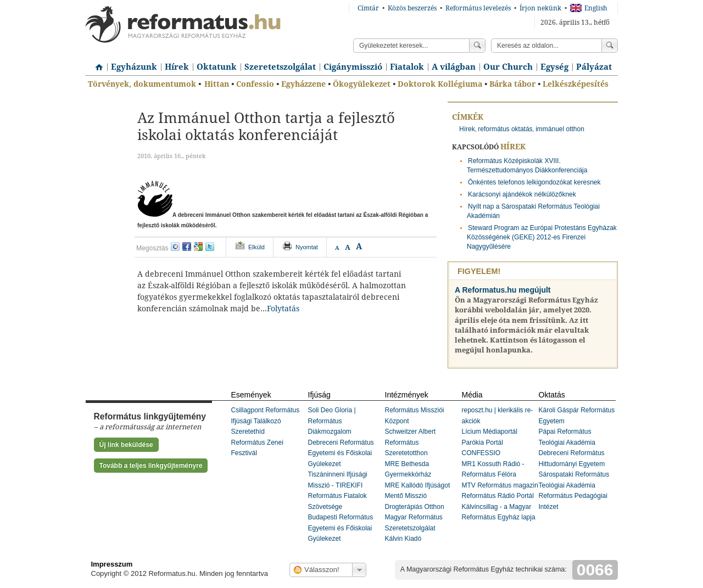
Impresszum (112, 564)
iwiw (175, 247)
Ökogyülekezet (362, 84)
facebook (187, 247)
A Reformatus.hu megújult (503, 290)
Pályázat (594, 67)
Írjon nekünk (540, 8)
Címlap (96, 63)
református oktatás (505, 129)
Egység (554, 67)
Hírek (177, 67)
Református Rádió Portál (498, 496)
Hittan (217, 84)
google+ (198, 247)
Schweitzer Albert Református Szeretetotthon (411, 442)
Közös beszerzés (412, 8)
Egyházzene (303, 84)
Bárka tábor (512, 84)
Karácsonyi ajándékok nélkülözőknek (522, 194)
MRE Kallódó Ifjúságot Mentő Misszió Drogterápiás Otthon (418, 496)
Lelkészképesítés (576, 84)
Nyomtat (307, 247)
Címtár (368, 8)
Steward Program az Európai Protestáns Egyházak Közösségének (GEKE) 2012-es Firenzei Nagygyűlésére (542, 237)
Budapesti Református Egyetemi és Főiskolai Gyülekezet (341, 528)
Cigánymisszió (353, 67)
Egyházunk (134, 67)
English (589, 8)
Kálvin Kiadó (403, 539)
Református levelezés (478, 8)
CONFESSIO (481, 453)
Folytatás (283, 309)
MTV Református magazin (500, 485)
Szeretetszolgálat (280, 67)
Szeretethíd (248, 432)
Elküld (256, 247)
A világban (454, 67)
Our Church (508, 67)
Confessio (255, 84)
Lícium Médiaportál (490, 432)
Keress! (610, 46)
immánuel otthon (560, 129)
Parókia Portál (482, 443)
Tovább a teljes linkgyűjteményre (151, 466)
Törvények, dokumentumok (142, 84)
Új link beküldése (126, 445)
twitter (210, 247)
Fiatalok (407, 67)
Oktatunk (217, 67)
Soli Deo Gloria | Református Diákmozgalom (332, 421)
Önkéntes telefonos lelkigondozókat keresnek (534, 182)
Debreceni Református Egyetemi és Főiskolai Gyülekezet (341, 453)
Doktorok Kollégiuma (440, 84)
